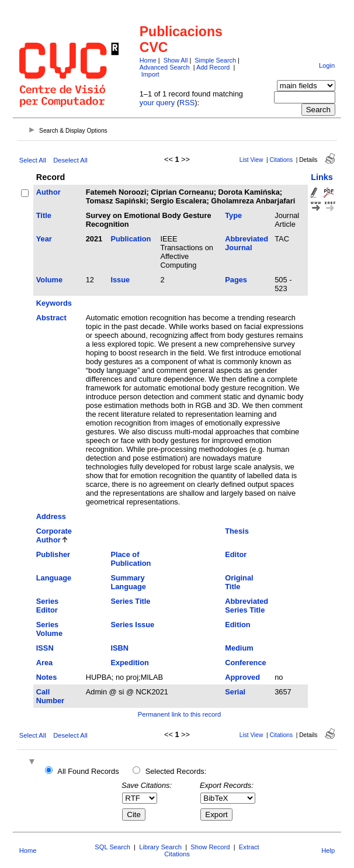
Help (328, 850)
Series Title (130, 601)
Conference (245, 663)
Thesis (237, 531)
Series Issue (132, 625)
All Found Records (88, 771)
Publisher (53, 554)
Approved (242, 677)
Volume (49, 280)
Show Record (210, 847)
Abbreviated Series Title (247, 606)
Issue (120, 280)
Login (327, 65)
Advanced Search (165, 67)
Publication (131, 239)
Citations (281, 160)
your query (157, 103)
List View (251, 160)
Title (44, 215)
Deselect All (70, 160)
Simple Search (215, 60)
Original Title (239, 582)
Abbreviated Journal (247, 243)
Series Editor (47, 606)
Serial (235, 692)
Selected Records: (176, 771)
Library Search (160, 847)
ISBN (119, 648)
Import (150, 74)
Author (48, 192)
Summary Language (128, 582)
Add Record (213, 67)
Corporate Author (54, 535)
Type (233, 215)
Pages (236, 280)
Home (148, 60)
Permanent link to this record (179, 714)
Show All (176, 60)
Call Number (50, 696)
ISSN (45, 648)
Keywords (54, 303)
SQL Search (112, 847)
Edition (237, 625)
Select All (33, 160)
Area (44, 663)
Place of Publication (131, 559)
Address (51, 516)
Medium (239, 648)
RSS (187, 103)
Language (54, 578)
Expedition (129, 663)
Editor (236, 554)
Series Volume (49, 629)
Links (322, 177)
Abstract (51, 318)
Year (44, 239)
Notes (47, 677)
